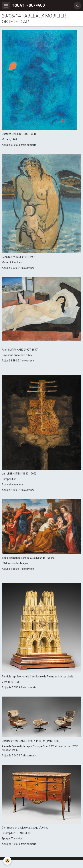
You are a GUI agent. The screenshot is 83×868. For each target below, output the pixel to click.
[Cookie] (7, 861)
